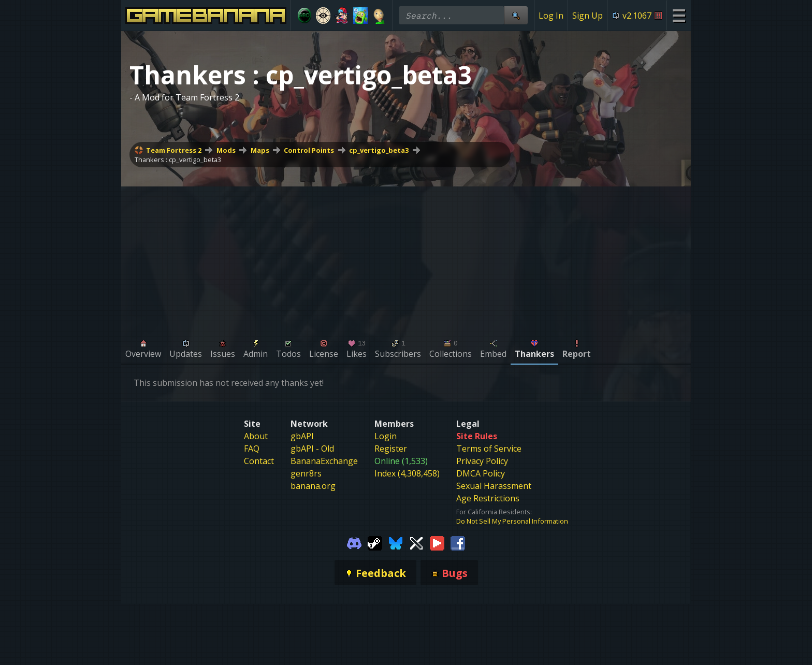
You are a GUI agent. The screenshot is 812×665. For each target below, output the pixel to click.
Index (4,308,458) (407, 473)
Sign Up (588, 16)
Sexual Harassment (494, 486)
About (256, 436)
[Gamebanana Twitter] (416, 542)
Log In (551, 16)
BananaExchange (324, 461)
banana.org (313, 486)
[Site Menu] (679, 15)
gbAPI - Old (312, 449)
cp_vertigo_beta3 (379, 150)
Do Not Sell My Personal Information (512, 521)
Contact (259, 461)
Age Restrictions (488, 498)
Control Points (309, 150)
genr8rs (306, 473)
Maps (260, 150)
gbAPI (302, 436)
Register (391, 449)
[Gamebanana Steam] (375, 542)
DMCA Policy (481, 473)
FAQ (252, 449)
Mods (226, 150)
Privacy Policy (482, 461)
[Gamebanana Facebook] (458, 542)
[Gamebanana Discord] (354, 542)
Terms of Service (489, 449)
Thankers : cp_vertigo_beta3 (178, 160)
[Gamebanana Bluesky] (396, 542)
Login (386, 436)
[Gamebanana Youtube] (437, 542)
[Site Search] (516, 15)
